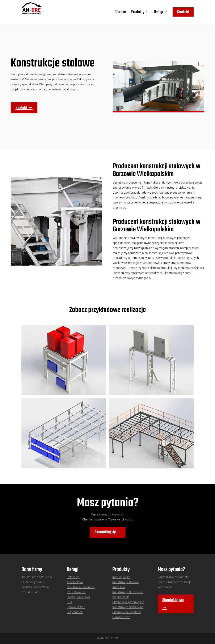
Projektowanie (76, 592)
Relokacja (73, 577)
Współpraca (75, 612)
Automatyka (75, 582)
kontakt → (24, 108)
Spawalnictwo (76, 607)
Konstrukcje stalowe (126, 582)
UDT (69, 602)
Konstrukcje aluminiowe (128, 592)
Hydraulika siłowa (78, 597)
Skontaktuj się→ (107, 532)
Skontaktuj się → (173, 604)
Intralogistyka (121, 577)
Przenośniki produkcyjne (128, 602)
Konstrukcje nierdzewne (128, 607)
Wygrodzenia (121, 597)
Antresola (119, 587)
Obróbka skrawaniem (81, 587)
